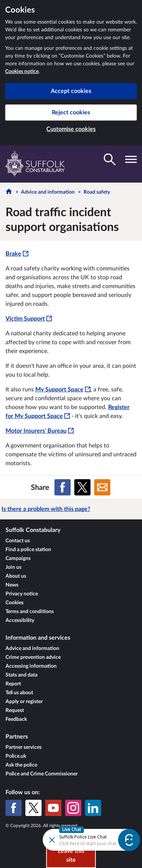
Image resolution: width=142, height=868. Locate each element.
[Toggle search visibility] (110, 159)
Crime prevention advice (33, 657)
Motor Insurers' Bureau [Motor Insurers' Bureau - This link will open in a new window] (40, 431)
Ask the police (21, 765)
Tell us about (19, 693)
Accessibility (20, 620)
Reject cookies (71, 113)
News (12, 585)
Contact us (18, 541)
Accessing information (31, 666)
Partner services (24, 747)
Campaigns (18, 559)
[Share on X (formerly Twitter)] (82, 487)
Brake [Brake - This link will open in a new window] (17, 254)
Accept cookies (71, 91)
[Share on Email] (102, 487)
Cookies (15, 603)
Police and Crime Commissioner (42, 774)
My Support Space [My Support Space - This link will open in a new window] (63, 390)
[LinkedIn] (93, 808)
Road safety (97, 192)
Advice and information (48, 192)
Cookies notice (22, 72)
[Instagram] (73, 808)
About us (16, 576)
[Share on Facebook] (63, 487)
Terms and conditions (30, 612)
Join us (13, 567)
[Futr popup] (79, 839)
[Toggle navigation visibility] (131, 159)
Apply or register (24, 702)
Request (15, 710)
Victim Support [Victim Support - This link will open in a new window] (29, 319)
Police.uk (16, 756)
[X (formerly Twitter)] (33, 808)
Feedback (16, 719)
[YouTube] (53, 808)
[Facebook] (14, 808)
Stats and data (22, 675)
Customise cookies (71, 129)
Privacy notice (22, 594)
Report (13, 684)
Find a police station (28, 550)
